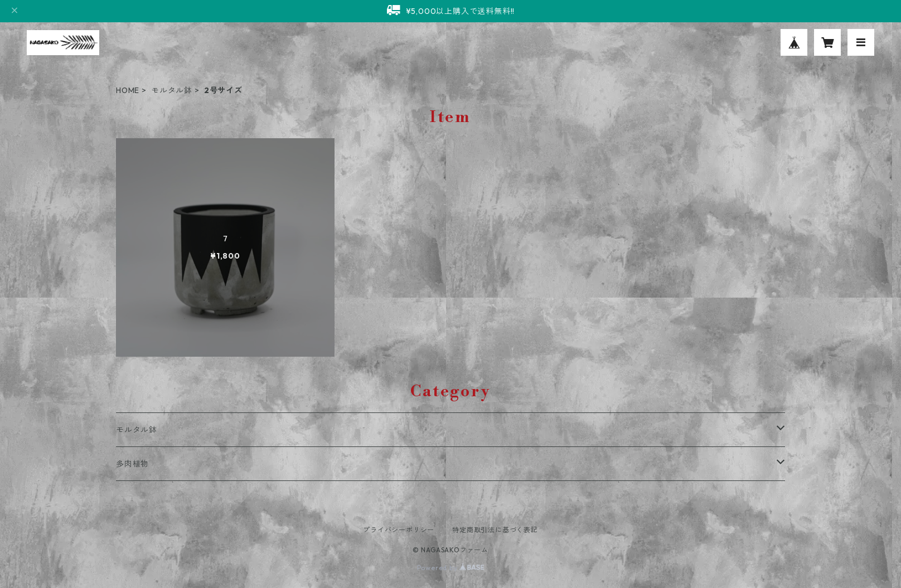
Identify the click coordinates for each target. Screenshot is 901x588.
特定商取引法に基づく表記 (495, 530)
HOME (128, 90)
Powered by (451, 568)
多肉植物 (132, 464)
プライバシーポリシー (399, 530)
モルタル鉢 (172, 90)
